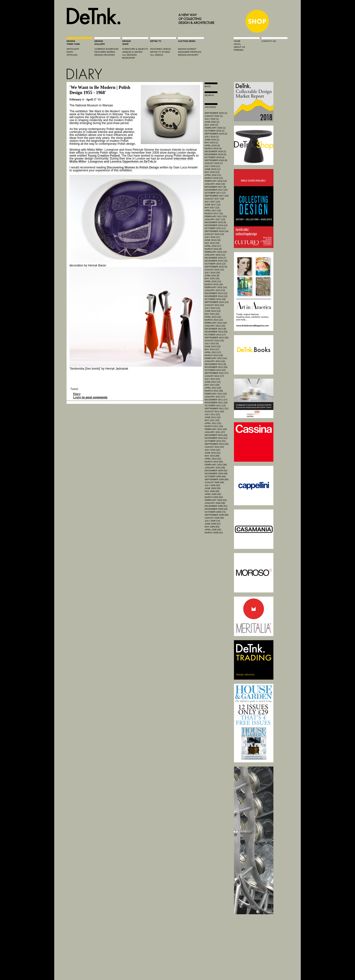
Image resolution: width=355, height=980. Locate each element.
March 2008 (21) (214, 533)
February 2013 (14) (216, 358)
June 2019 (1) (212, 140)
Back (208, 86)
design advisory (188, 55)
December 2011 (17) (216, 400)
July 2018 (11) (212, 166)
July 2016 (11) (212, 237)
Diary (77, 394)
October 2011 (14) (215, 406)
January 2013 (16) (215, 361)
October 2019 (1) (214, 131)
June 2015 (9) (212, 276)
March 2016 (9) (213, 249)
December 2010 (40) (216, 435)
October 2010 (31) (215, 441)
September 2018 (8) (216, 160)
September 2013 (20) (217, 338)
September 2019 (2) (216, 134)
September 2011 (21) (217, 408)
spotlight (73, 49)
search (209, 95)
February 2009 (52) (216, 500)
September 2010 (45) (217, 444)
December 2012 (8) (215, 364)
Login (77, 397)
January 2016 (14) (215, 255)
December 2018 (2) (215, 151)
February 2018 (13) (216, 181)
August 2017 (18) (214, 199)
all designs (130, 55)
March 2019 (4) (213, 148)
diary (70, 52)
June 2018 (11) (213, 169)
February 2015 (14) (216, 287)
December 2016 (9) (215, 222)
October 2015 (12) (215, 264)
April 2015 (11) (213, 281)
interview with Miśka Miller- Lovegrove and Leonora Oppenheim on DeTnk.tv (131, 160)
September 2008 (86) (217, 515)
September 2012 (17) (217, 373)
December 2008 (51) (216, 506)
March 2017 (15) (214, 213)
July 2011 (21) (212, 414)
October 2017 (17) (215, 193)
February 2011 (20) (216, 429)
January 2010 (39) (215, 468)
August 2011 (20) (214, 411)
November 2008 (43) (216, 509)
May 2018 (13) (212, 172)
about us (239, 47)
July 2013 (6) (212, 343)
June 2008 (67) (213, 524)
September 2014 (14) (217, 302)
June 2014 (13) (213, 311)
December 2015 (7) (215, 258)
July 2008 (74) (212, 521)
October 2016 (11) (215, 228)
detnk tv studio (160, 52)
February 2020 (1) (215, 128)
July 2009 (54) (212, 485)
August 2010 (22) (214, 447)
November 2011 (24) (216, 403)
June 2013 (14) (213, 346)
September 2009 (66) (217, 479)
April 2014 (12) (213, 317)
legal (237, 44)
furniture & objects (135, 49)
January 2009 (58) (215, 503)
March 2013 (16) (214, 355)
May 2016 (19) (212, 243)
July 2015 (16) (212, 273)
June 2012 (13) (213, 382)
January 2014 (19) (215, 326)
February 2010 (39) (216, 465)
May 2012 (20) (212, 385)
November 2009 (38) (216, 474)
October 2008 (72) (215, 512)
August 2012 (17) (214, 376)
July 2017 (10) (212, 202)
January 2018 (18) (215, 184)
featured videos (160, 49)
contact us (269, 41)
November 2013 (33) (216, 332)
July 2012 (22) (212, 379)
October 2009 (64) (215, 476)
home (237, 41)
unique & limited (132, 52)
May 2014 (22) (212, 314)
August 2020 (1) (214, 116)
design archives (105, 55)
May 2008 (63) (212, 527)
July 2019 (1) (212, 137)
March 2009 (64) (214, 497)
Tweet (74, 389)
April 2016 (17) (213, 246)
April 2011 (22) (213, 423)
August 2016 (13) (214, 234)
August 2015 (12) (214, 270)
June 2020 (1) (212, 122)
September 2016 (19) (217, 231)
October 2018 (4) (214, 157)
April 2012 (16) (213, 388)
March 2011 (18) (214, 426)
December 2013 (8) (215, 329)
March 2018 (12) (214, 178)
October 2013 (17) (215, 335)
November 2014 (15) (216, 296)
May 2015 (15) (212, 278)
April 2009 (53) (213, 494)
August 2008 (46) (214, 518)
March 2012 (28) (214, 391)
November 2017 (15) (216, 190)
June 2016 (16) (213, 240)
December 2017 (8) (215, 187)
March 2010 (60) (214, 462)
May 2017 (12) (212, 208)
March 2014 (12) (214, 320)
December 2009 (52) (216, 471)
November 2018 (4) (215, 154)
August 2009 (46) (214, 482)
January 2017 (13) (215, 219)
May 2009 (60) (212, 491)
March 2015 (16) (214, 284)
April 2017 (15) (213, 211)
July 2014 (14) (212, 308)
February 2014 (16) (216, 323)
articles (72, 55)
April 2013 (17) (213, 352)
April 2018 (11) (213, 175)
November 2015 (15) (216, 261)
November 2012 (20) (216, 367)
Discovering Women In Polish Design (133, 167)
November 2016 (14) (216, 225)
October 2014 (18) (215, 299)
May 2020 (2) (211, 125)
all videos (157, 55)
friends (239, 50)
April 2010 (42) (213, 459)
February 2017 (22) (216, 216)
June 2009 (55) (213, 488)
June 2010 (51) (213, 453)
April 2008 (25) (213, 530)
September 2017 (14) (217, 196)
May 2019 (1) (211, 143)
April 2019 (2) (212, 146)
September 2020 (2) (216, 113)
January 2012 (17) (215, 397)
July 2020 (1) (212, 119)
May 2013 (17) (212, 349)
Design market (187, 49)
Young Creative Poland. (104, 156)
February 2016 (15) (216, 252)
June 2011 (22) (213, 417)
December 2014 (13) (216, 293)
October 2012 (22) (215, 370)
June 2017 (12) (213, 205)
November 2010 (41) (216, 438)
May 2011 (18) (212, 420)
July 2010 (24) (212, 450)
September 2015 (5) (216, 267)
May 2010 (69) (212, 456)
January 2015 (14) (215, 290)
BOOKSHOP (129, 58)
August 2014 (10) (214, 305)
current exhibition (106, 49)
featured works (105, 52)
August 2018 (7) (214, 163)
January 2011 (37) (215, 432)
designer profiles (190, 52)
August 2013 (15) (214, 341)
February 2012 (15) (216, 394)
